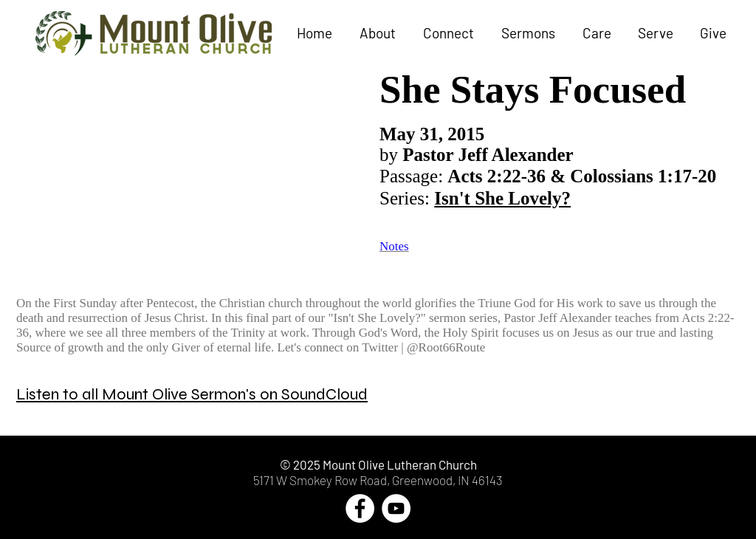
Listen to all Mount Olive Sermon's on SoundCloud (192, 394)
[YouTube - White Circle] (396, 508)
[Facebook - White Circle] (360, 508)
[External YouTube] (193, 169)
